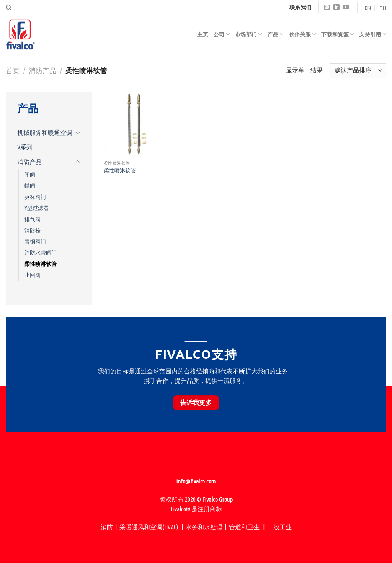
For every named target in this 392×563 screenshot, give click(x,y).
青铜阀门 (35, 242)
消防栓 (33, 231)
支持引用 (373, 34)
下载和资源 (337, 34)
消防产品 (42, 70)
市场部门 (249, 34)
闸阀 (30, 175)
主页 (203, 34)
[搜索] (9, 8)
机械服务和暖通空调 (45, 133)
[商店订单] (358, 71)
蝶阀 (30, 186)
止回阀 (33, 275)
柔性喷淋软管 (41, 264)
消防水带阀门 (41, 253)
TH (383, 8)
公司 (222, 34)
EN (368, 8)
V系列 (25, 147)
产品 (276, 34)
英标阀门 (35, 197)
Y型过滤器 (37, 208)
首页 (13, 70)
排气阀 (33, 219)
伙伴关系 (303, 34)
